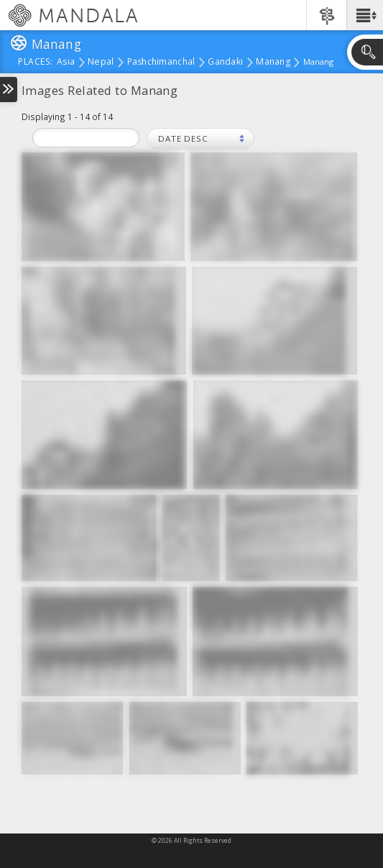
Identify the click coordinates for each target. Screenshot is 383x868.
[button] (365, 15)
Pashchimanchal (161, 63)
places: (36, 63)
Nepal (101, 63)
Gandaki (225, 63)
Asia (66, 63)
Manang (273, 63)
